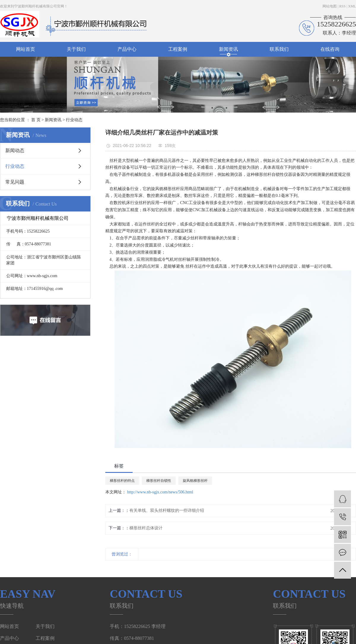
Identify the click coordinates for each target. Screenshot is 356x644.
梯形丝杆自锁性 (159, 481)
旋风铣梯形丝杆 (195, 481)
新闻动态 (15, 150)
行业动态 (74, 120)
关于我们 (76, 49)
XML (352, 6)
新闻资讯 (228, 49)
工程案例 (178, 49)
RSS (343, 6)
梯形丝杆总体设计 (146, 528)
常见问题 (15, 182)
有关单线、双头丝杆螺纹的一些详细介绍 (167, 510)
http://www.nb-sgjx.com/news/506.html (160, 492)
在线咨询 (330, 49)
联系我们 (279, 49)
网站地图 (330, 6)
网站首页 (26, 49)
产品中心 (127, 49)
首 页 (36, 120)
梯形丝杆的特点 (122, 481)
